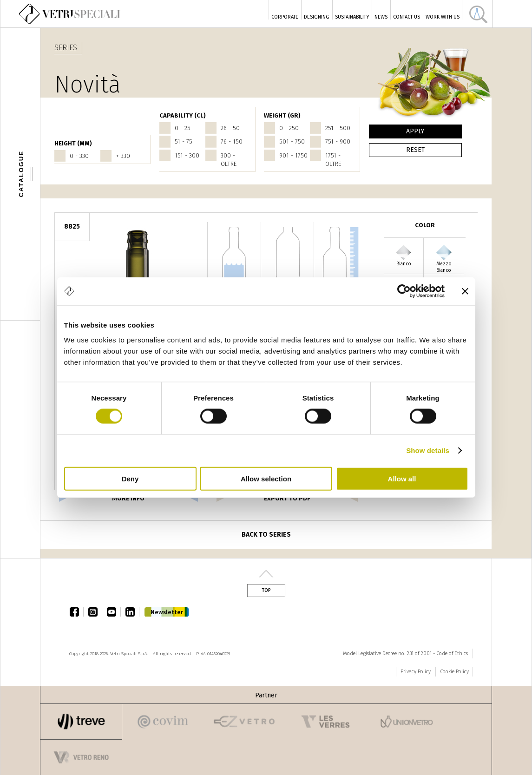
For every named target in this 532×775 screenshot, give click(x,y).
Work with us (443, 17)
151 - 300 (187, 155)
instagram (95, 612)
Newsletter (167, 612)
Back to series (266, 535)
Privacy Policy (416, 672)
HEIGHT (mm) (73, 143)
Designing (317, 17)
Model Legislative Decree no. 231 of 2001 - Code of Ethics (405, 653)
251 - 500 (338, 128)
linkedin (132, 612)
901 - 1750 (293, 155)
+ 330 (123, 156)
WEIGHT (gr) (282, 115)
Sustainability (352, 17)
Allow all (402, 478)
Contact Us (407, 17)
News (381, 17)
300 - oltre (229, 160)
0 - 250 (289, 128)
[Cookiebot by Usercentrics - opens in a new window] (404, 291)
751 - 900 (338, 141)
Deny (130, 478)
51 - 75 (184, 141)
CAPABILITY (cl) (183, 115)
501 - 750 (292, 141)
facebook (77, 612)
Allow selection (266, 478)
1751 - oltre (333, 160)
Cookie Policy (454, 672)
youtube (114, 612)
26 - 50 (230, 128)
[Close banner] (465, 291)
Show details (428, 450)
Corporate (285, 17)
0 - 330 (79, 156)
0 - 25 (183, 128)
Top (266, 591)
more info (128, 498)
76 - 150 (232, 141)
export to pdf (287, 498)
